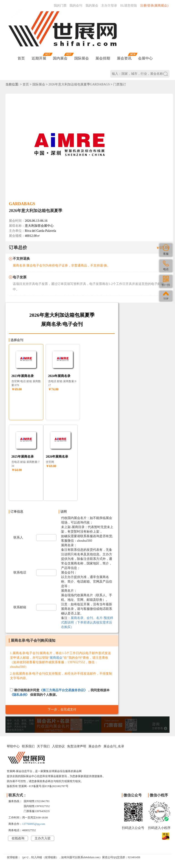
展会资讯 (124, 58)
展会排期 (103, 58)
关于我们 (43, 746)
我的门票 (60, 6)
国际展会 (82, 58)
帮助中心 (13, 746)
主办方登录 (109, 6)
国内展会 (60, 58)
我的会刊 (76, 6)
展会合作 (95, 746)
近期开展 (39, 58)
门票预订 (120, 84)
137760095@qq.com (34, 824)
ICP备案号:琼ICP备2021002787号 (49, 786)
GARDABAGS (22, 204)
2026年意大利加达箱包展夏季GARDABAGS (79, 84)
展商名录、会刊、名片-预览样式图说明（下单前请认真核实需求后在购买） (87, 622)
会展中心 (145, 58)
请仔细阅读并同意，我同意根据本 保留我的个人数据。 (60, 692)
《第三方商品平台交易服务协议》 (63, 690)
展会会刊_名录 (114, 746)
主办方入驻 (43, 838)
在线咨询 (18, 838)
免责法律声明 (77, 746)
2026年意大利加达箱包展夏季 (36, 211)
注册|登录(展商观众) (154, 6)
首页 (21, 58)
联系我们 (28, 746)
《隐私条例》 (20, 695)
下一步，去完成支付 (62, 710)
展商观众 (56, 658)
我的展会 (92, 6)
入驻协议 (58, 746)
